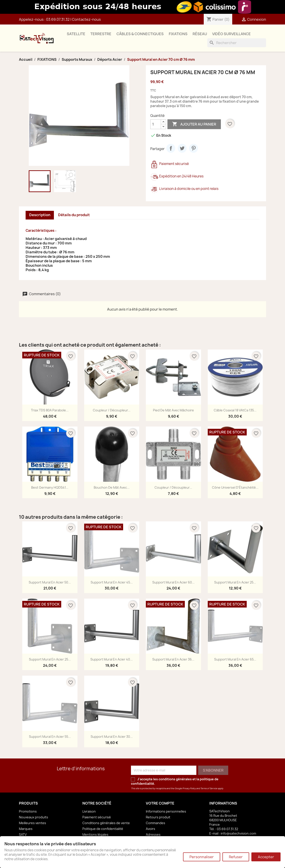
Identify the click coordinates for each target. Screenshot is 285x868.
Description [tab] (40, 215)
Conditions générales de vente (106, 823)
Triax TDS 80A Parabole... (50, 410)
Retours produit (158, 817)
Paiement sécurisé (97, 817)
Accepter (266, 857)
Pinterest (193, 148)
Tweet (182, 148)
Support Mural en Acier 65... (235, 659)
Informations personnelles (166, 811)
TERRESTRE (101, 34)
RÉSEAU (200, 34)
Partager (171, 148)
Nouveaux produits (34, 817)
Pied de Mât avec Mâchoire (173, 410)
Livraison (89, 811)
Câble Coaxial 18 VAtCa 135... (235, 410)
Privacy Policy (189, 788)
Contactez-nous (86, 19)
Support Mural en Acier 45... (112, 582)
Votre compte (160, 803)
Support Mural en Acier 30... (112, 737)
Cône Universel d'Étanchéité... (235, 487)
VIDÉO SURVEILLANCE (231, 34)
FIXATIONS (178, 34)
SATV (23, 834)
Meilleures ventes (33, 823)
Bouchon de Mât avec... (112, 487)
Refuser (236, 857)
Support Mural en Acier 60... (173, 582)
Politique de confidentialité (103, 829)
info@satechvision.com (238, 833)
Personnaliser (202, 857)
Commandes (156, 823)
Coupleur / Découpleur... (112, 410)
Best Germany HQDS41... (50, 487)
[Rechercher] (237, 43)
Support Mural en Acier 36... (173, 659)
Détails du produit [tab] (74, 215)
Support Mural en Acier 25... (235, 582)
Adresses (153, 834)
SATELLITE (76, 34)
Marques (26, 829)
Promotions (28, 811)
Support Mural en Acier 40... (112, 659)
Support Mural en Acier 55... (50, 737)
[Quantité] (156, 124)
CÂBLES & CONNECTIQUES (140, 34)
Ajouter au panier (194, 124)
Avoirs (151, 829)
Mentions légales (95, 834)
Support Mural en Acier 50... (50, 582)
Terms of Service (209, 788)
